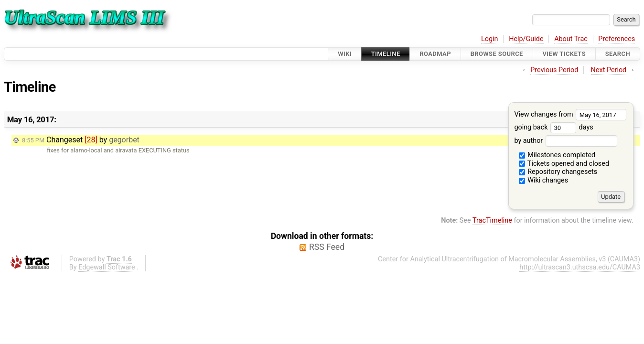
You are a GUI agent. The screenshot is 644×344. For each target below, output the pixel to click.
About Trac (571, 39)
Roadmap (435, 54)
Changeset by (81, 140)
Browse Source (497, 54)
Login (490, 39)
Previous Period (554, 70)
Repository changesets (558, 172)
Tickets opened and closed (564, 164)
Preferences (617, 39)
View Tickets (564, 54)
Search (618, 54)
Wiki (345, 54)
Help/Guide (526, 39)
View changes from (570, 114)
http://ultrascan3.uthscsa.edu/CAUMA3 (580, 267)
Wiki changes (544, 180)
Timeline (386, 54)
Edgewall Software (107, 267)
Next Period (609, 70)
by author (565, 141)
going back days (553, 127)
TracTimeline (492, 220)
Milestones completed (557, 155)
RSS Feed (327, 247)
